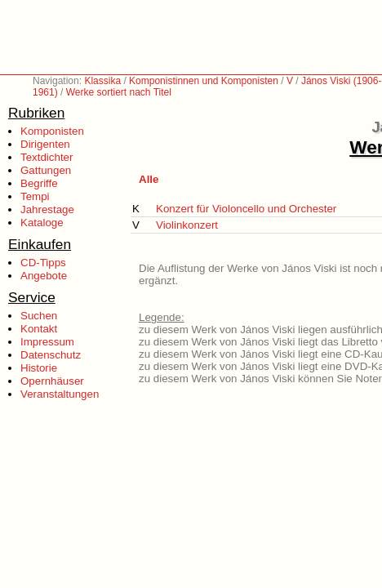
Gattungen (46, 170)
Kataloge (42, 223)
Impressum (47, 342)
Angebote (44, 276)
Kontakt (39, 329)
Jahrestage (47, 209)
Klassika (102, 81)
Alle (149, 179)
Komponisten (52, 131)
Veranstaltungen (60, 394)
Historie (39, 368)
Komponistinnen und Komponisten (204, 81)
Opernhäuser (52, 381)
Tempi (35, 196)
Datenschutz (51, 355)
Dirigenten (45, 144)
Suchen (39, 316)
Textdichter (47, 157)
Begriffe (39, 183)
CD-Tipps (43, 263)
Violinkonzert (187, 225)
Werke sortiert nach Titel (119, 92)
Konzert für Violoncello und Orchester (246, 209)
